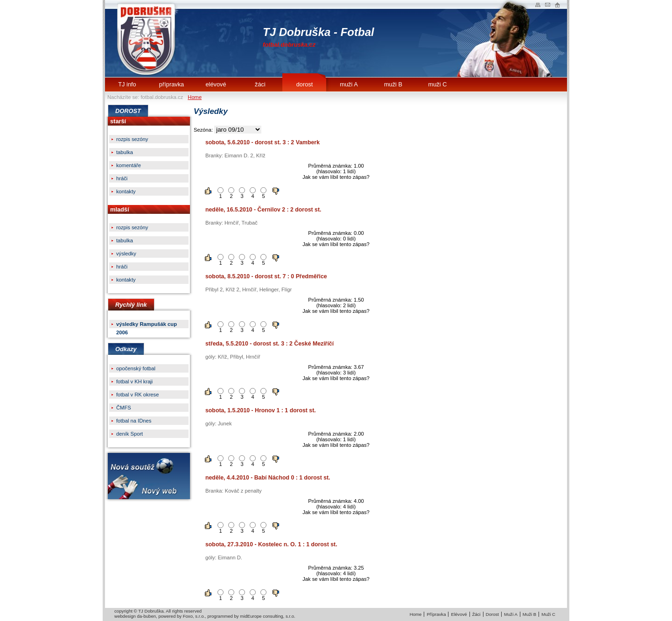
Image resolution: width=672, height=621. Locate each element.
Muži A (511, 614)
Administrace (557, 4)
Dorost (492, 614)
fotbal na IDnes (134, 421)
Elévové (459, 614)
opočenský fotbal (136, 368)
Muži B (529, 614)
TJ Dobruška (148, 39)
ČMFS (124, 408)
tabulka (125, 152)
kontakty (126, 191)
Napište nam (548, 4)
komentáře (129, 165)
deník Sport (129, 434)
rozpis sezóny (132, 139)
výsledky (126, 254)
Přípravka (436, 614)
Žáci (476, 614)
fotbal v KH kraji (134, 381)
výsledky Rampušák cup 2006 (147, 325)
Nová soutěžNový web (149, 476)
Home (195, 97)
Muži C (548, 614)
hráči (122, 178)
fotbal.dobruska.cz (289, 45)
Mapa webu (538, 4)
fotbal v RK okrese (137, 395)
